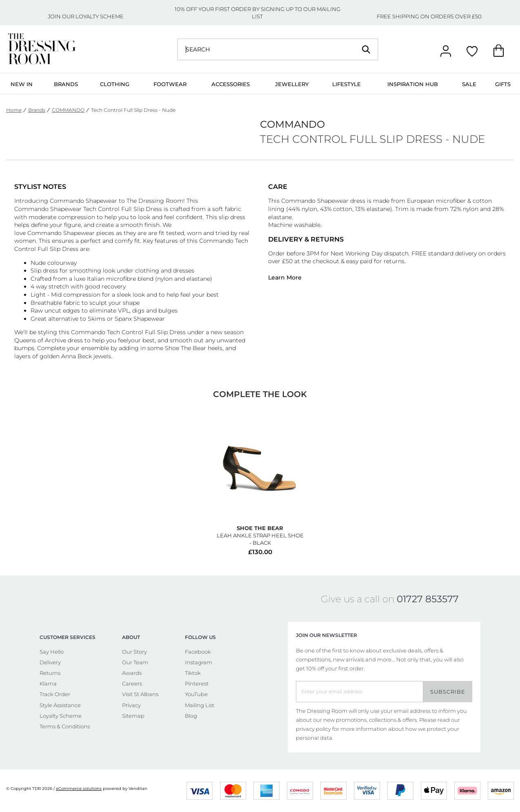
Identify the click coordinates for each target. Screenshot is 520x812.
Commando (67, 201)
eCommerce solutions (79, 789)
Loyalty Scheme (61, 716)
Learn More (285, 277)
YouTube (196, 694)
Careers (132, 683)
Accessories (231, 84)
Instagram (199, 662)
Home (14, 110)
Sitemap (133, 716)
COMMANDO (68, 110)
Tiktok (193, 673)
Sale (469, 84)
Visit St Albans (140, 694)
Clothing (115, 84)
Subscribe (448, 692)
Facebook (198, 652)
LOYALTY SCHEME (100, 16)
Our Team (135, 662)
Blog (191, 716)
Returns (50, 673)
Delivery (50, 662)
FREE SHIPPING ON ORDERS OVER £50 (429, 16)
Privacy (131, 705)
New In (22, 84)
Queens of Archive (40, 340)
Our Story (134, 652)
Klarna (48, 683)
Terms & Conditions (65, 726)
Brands (66, 84)
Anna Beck (77, 356)
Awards (132, 673)
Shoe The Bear (186, 348)
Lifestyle (347, 84)
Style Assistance (60, 705)
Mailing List (200, 705)
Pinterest (197, 683)
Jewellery (292, 84)
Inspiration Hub (413, 84)
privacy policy (313, 729)
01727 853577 (428, 599)
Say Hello (52, 652)
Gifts (503, 84)
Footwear (170, 84)
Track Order (55, 694)
